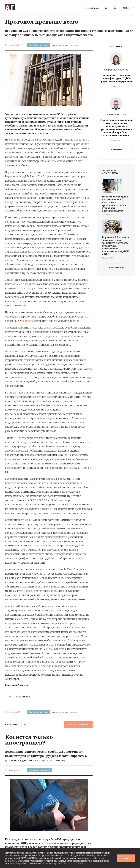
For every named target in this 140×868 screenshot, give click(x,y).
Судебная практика (38, 45)
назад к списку (19, 697)
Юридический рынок (39, 770)
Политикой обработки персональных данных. (64, 864)
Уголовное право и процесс (66, 45)
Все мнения (116, 150)
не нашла (27, 321)
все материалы (116, 267)
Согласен (126, 858)
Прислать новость (78, 725)
